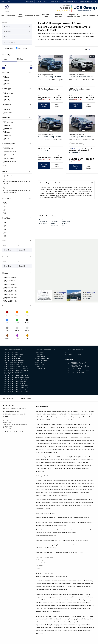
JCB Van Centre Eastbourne (75, 369)
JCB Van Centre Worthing (75, 372)
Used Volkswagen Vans (46, 350)
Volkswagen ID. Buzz (12, 359)
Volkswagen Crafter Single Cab (16, 386)
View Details (57, 106)
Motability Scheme (74, 350)
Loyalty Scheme (87, 2)
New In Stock (8, 48)
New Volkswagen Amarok (13, 363)
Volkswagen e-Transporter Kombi (17, 378)
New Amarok (39, 355)
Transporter (39, 365)
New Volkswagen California (15, 365)
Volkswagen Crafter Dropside (15, 382)
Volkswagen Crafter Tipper (14, 384)
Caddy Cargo (39, 353)
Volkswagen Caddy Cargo (13, 355)
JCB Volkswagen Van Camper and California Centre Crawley (77, 363)
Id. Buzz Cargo (40, 367)
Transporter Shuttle (43, 359)
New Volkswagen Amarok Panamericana (55, 222)
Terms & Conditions (9, 421)
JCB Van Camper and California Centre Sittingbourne (89, 293)
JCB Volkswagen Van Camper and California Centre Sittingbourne (78, 366)
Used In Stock (21, 48)
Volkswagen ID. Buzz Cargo (14, 361)
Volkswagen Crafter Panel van (16, 390)
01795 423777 (88, 298)
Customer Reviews (70, 2)
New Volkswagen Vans (15, 350)
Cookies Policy (7, 426)
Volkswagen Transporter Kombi (16, 376)
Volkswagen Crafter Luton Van (16, 392)
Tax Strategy (7, 428)
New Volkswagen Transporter (15, 367)
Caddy (67, 353)
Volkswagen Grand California (15, 380)
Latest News (55, 2)
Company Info (9, 398)
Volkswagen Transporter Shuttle (17, 371)
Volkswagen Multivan (12, 357)
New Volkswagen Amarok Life (43, 221)
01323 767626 (43, 91)
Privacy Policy (7, 423)
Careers (30, 2)
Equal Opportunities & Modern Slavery (15, 424)
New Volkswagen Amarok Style (66, 222)
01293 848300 (75, 153)
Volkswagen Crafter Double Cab (16, 388)
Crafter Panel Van (42, 363)
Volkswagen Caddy (11, 353)
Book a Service (42, 2)
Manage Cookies (26, 398)
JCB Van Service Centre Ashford (77, 371)
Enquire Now (44, 106)
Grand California (41, 361)
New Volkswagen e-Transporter (16, 369)
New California (40, 357)
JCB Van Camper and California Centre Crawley (59, 293)
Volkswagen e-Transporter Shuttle (14, 373)
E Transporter (40, 369)
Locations (70, 359)
